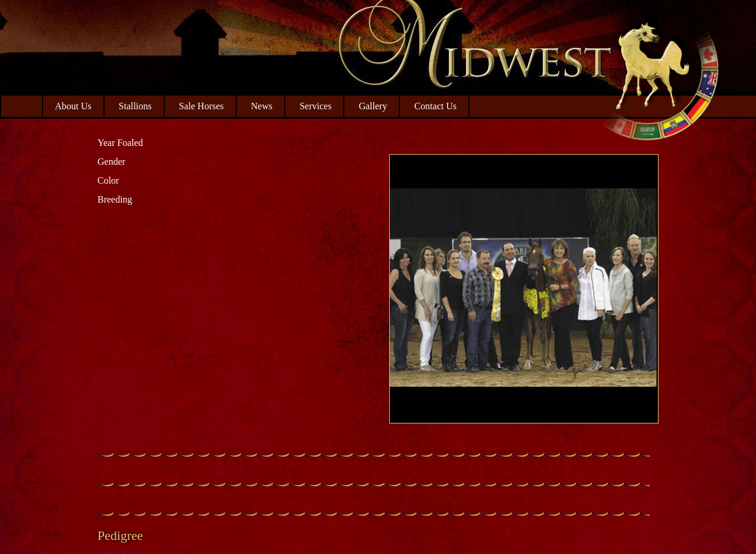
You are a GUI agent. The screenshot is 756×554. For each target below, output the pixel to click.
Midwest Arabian (660, 77)
